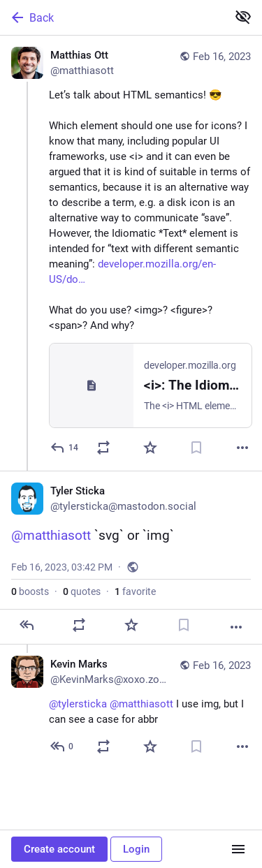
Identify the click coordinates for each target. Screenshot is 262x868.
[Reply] (65, 448)
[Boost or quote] (103, 448)
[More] (242, 448)
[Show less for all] (243, 17)
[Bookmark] (196, 448)
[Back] (112, 17)
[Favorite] (150, 448)
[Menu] (238, 849)
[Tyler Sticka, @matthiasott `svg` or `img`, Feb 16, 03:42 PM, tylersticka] (131, 558)
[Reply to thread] (63, 746)
